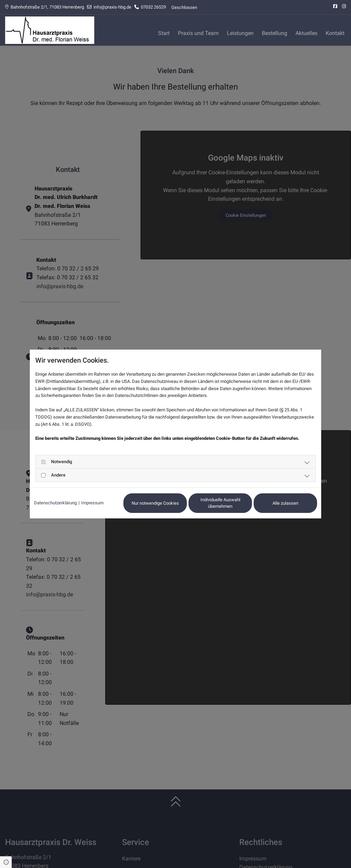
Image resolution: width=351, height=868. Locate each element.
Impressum (92, 503)
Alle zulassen (285, 503)
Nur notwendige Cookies (155, 503)
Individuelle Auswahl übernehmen (220, 503)
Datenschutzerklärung (55, 503)
